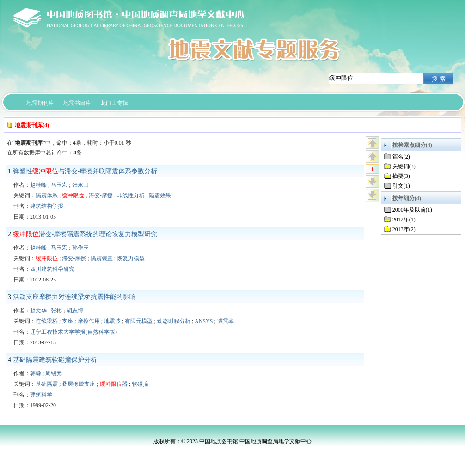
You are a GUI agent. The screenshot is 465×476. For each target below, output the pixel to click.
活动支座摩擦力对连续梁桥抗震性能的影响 (74, 297)
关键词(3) (404, 166)
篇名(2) (401, 157)
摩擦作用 (89, 321)
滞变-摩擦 (101, 195)
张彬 (56, 311)
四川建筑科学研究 (52, 269)
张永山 (80, 185)
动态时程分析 (174, 321)
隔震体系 (47, 195)
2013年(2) (404, 229)
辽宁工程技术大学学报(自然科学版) (73, 332)
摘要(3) (401, 176)
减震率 (226, 321)
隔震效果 (160, 195)
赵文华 (38, 311)
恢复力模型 (131, 258)
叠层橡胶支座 (79, 384)
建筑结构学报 (47, 206)
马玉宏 (59, 185)
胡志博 (75, 311)
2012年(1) (404, 220)
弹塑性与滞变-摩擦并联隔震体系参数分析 (85, 171)
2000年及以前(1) (412, 210)
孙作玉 (80, 248)
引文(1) (401, 186)
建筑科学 (41, 395)
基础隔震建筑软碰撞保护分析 (55, 360)
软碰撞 (140, 384)
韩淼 (36, 373)
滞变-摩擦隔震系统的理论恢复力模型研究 (85, 234)
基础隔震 (47, 384)
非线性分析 (131, 195)
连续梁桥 (47, 321)
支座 (67, 321)
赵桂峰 (38, 185)
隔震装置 (102, 258)
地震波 (112, 321)
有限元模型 (139, 321)
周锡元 (54, 373)
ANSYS (204, 321)
